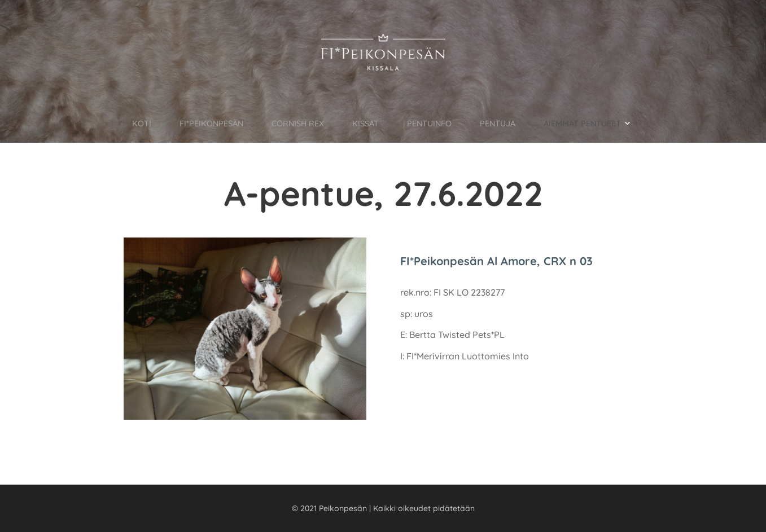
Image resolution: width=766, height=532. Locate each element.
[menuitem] (117, 123)
